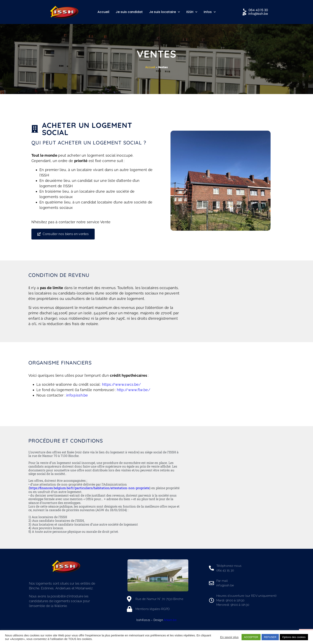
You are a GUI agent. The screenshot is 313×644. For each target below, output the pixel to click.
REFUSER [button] (270, 637)
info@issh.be (77, 395)
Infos (210, 12)
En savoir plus (229, 637)
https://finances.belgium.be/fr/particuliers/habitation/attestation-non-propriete (89, 488)
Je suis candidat (129, 12)
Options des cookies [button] (294, 637)
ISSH (192, 12)
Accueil (103, 12)
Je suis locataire (165, 12)
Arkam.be (170, 620)
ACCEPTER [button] (251, 637)
